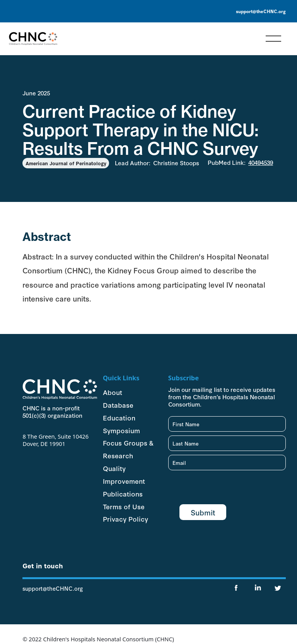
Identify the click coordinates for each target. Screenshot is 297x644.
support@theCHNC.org (261, 11)
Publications (123, 493)
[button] (273, 39)
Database (118, 405)
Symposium (121, 430)
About (113, 392)
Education (119, 417)
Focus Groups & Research (128, 449)
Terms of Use (124, 506)
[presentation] (227, 489)
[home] (33, 39)
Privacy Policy (125, 519)
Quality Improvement (124, 474)
